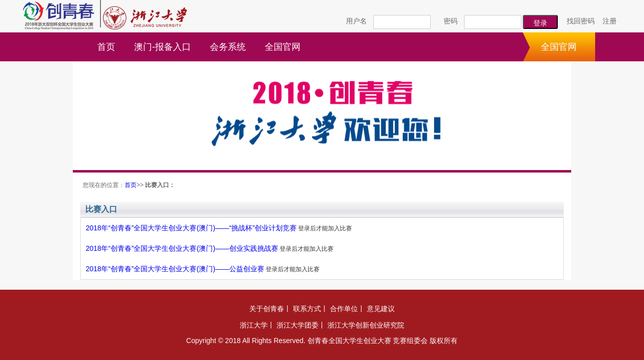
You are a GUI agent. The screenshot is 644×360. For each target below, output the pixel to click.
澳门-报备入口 (162, 47)
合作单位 (344, 309)
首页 (106, 47)
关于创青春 (267, 309)
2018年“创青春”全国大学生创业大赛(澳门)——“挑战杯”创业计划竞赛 (191, 228)
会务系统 (228, 47)
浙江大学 (254, 325)
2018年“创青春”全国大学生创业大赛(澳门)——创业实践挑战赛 (182, 248)
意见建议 (381, 309)
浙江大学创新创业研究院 (366, 325)
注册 (610, 21)
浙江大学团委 (298, 325)
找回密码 (581, 21)
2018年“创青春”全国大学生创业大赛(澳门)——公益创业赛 (175, 269)
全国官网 (283, 47)
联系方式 (307, 309)
